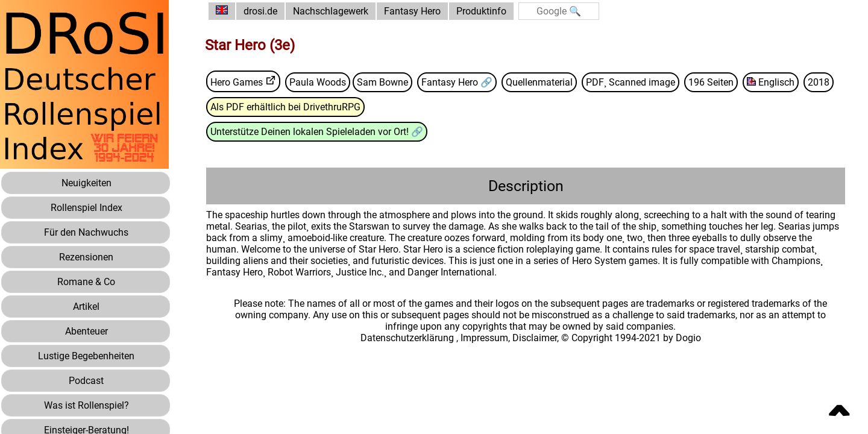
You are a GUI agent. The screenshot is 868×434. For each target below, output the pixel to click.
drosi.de (260, 11)
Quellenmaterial (539, 82)
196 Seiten (711, 82)
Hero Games (237, 82)
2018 (819, 82)
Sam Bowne (382, 82)
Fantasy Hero (412, 11)
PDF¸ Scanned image (631, 82)
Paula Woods (318, 82)
